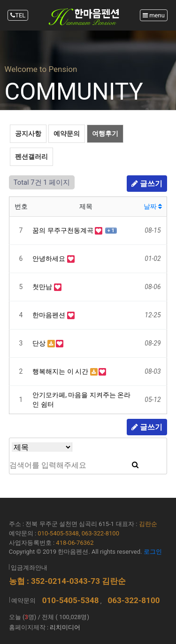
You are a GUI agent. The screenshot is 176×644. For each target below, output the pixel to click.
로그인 (153, 552)
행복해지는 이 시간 (61, 371)
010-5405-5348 (71, 600)
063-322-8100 (134, 600)
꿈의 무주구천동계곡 (64, 230)
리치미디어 (65, 627)
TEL (18, 15)
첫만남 (43, 287)
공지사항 (28, 134)
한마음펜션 (50, 315)
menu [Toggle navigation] (154, 15)
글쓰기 (147, 184)
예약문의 (67, 134)
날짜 (153, 206)
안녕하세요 (50, 259)
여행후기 (105, 134)
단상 (40, 343)
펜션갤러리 (31, 157)
